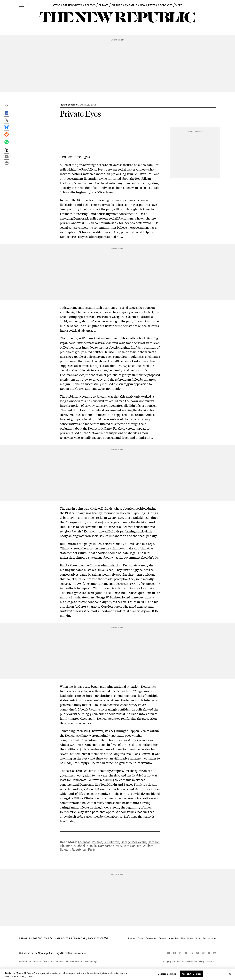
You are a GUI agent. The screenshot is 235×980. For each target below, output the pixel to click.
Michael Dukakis (85, 846)
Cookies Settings (89, 961)
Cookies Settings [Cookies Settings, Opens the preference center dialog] (167, 974)
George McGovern (133, 842)
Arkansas (84, 842)
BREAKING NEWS (72, 5)
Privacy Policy (72, 961)
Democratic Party (110, 846)
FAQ (183, 938)
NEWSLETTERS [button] (148, 5)
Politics (97, 842)
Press (190, 938)
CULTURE (117, 5)
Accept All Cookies (192, 974)
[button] (7, 106)
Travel (140, 938)
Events (132, 938)
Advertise (173, 938)
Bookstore (151, 938)
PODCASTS (166, 5)
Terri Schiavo (132, 846)
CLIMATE (104, 5)
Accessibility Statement (30, 961)
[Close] (230, 974)
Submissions (209, 938)
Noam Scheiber (69, 105)
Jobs (198, 938)
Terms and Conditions (53, 961)
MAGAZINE (131, 5)
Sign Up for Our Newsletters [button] (71, 953)
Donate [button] (162, 938)
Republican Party (84, 850)
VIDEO (179, 5)
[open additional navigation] (22, 5)
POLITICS (90, 5)
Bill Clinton (111, 842)
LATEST (56, 5)
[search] (28, 5)
